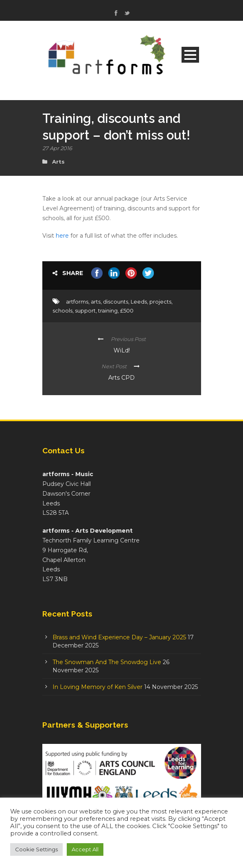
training (108, 310)
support (85, 310)
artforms (77, 302)
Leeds (139, 302)
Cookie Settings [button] (36, 849)
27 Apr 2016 (57, 148)
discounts (116, 302)
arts (96, 302)
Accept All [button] (85, 849)
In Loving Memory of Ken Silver (97, 687)
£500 (127, 310)
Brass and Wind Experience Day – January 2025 (119, 637)
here (62, 236)
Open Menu (190, 55)
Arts (58, 162)
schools (62, 310)
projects (160, 302)
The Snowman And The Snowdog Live (107, 662)
